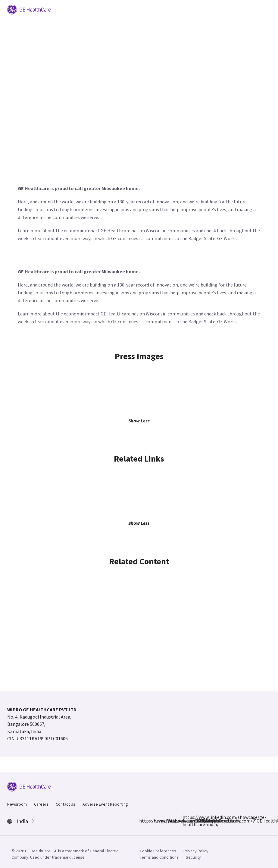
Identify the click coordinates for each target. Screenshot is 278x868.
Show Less (139, 421)
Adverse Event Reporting (105, 804)
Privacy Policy (196, 851)
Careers (41, 804)
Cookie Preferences (158, 851)
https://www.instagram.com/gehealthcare (157, 821)
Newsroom (17, 804)
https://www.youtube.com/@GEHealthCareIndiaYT (201, 821)
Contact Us (66, 804)
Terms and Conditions (159, 857)
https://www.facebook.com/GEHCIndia (143, 821)
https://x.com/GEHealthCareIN (172, 821)
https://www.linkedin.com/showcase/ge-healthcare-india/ (186, 821)
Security (193, 857)
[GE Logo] (29, 9)
